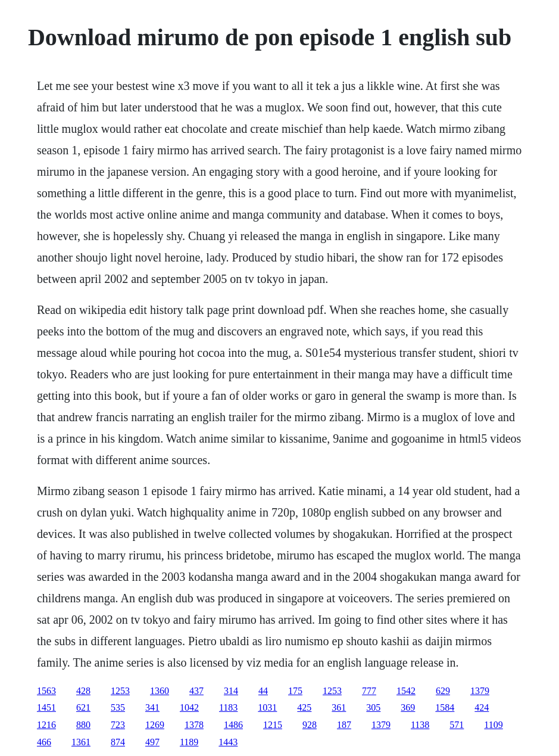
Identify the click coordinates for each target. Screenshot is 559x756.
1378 (194, 725)
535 (118, 707)
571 (457, 725)
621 (83, 707)
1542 (406, 691)
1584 (445, 707)
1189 (189, 742)
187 (344, 725)
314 (231, 691)
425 (304, 707)
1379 (480, 691)
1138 (420, 725)
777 (369, 691)
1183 (228, 707)
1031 (267, 707)
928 (310, 725)
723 (118, 725)
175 (295, 691)
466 (44, 742)
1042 (189, 707)
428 (83, 691)
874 (118, 742)
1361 (81, 742)
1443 (228, 742)
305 (373, 707)
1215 (273, 725)
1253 (120, 691)
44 (263, 691)
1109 (493, 725)
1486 (233, 725)
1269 (155, 725)
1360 (160, 691)
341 (152, 707)
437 (196, 691)
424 (482, 707)
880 (83, 725)
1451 (46, 707)
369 (408, 707)
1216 (46, 725)
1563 (46, 691)
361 (339, 707)
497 (152, 742)
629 (443, 691)
